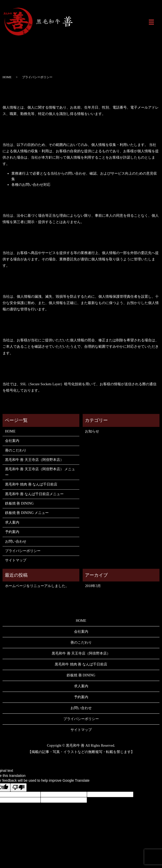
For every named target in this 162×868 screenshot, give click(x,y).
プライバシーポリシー (23, 551)
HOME (7, 77)
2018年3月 (93, 586)
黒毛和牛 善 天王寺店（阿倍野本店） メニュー (40, 472)
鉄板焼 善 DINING (19, 503)
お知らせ (92, 431)
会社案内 (12, 441)
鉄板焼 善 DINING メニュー (27, 513)
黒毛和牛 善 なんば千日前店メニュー (34, 494)
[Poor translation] (19, 787)
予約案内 (12, 532)
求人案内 (12, 522)
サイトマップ (16, 560)
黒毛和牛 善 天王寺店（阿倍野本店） (34, 460)
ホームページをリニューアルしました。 (37, 586)
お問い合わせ (16, 541)
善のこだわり (16, 450)
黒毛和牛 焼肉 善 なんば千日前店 (31, 484)
